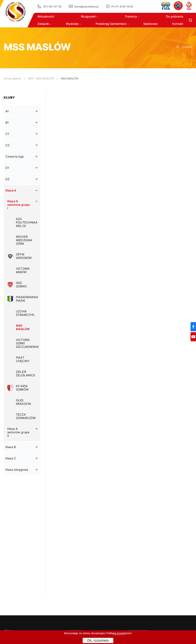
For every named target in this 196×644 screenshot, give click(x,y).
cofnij (184, 47)
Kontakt (178, 24)
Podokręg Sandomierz (112, 24)
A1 (7, 111)
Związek (44, 24)
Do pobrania (175, 16)
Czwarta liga (15, 156)
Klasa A (11, 190)
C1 (7, 134)
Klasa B (11, 447)
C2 (7, 145)
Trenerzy (132, 16)
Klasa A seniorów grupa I (18, 205)
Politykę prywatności (119, 633)
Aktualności (46, 16)
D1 (7, 168)
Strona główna (12, 78)
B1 (7, 123)
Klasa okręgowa (17, 470)
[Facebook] (193, 327)
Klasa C (11, 458)
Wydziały (73, 24)
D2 (7, 179)
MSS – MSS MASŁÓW (41, 78)
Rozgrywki (89, 16)
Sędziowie (150, 24)
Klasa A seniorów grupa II (18, 432)
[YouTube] (193, 337)
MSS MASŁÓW (70, 78)
